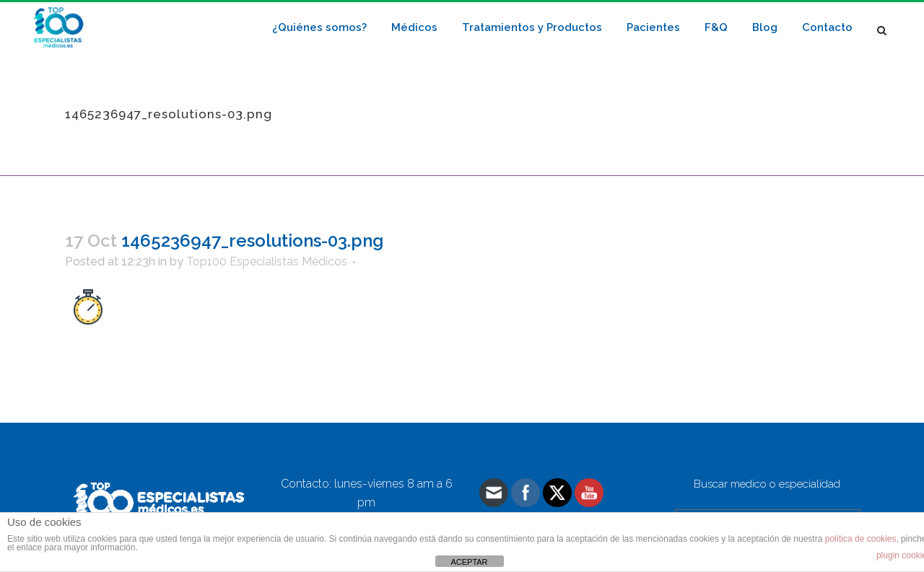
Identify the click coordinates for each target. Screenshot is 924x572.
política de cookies (861, 539)
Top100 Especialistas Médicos (267, 261)
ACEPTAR (469, 562)
